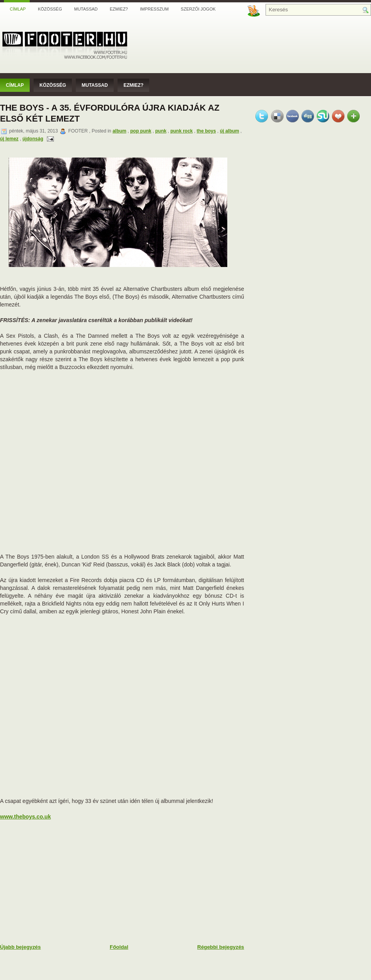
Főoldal (119, 947)
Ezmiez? (119, 9)
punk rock (181, 131)
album (119, 131)
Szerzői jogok (198, 9)
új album (229, 131)
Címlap (18, 9)
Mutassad (86, 9)
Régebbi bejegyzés (221, 947)
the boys (206, 131)
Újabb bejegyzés (20, 947)
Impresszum (154, 9)
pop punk (141, 131)
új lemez (9, 139)
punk (161, 131)
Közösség (50, 9)
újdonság (33, 139)
